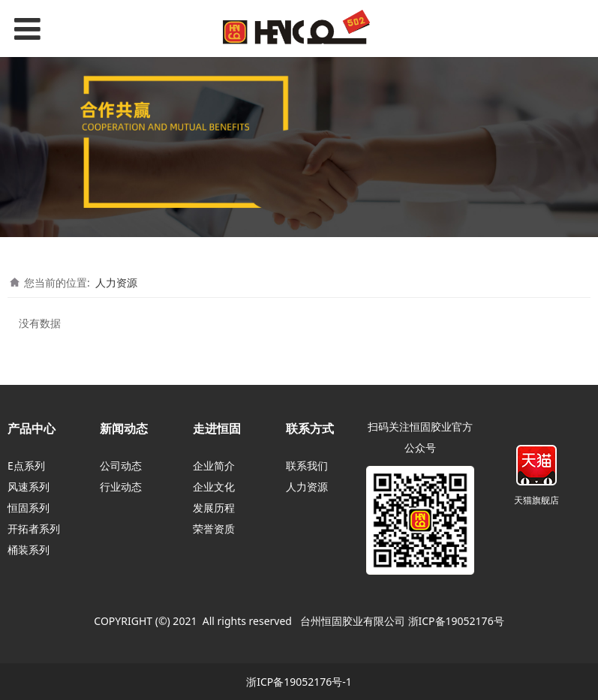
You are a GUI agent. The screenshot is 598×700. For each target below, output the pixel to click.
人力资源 (116, 282)
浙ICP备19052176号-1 (299, 682)
